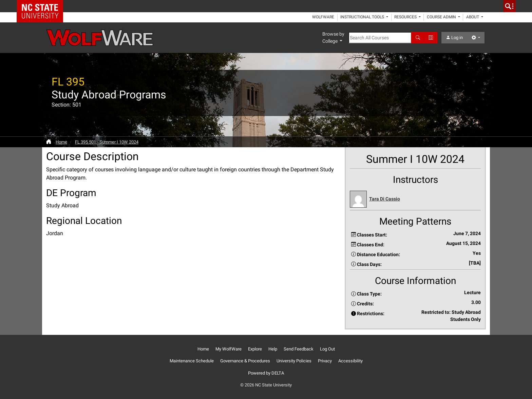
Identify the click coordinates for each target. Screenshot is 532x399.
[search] (509, 6)
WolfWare (323, 17)
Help (273, 349)
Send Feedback (299, 349)
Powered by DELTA (266, 373)
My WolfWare (229, 349)
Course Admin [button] (442, 17)
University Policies (294, 361)
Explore (255, 349)
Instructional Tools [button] (363, 17)
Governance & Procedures (245, 361)
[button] (415, 199)
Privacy (325, 361)
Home (61, 142)
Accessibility (350, 361)
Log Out (327, 349)
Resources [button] (406, 17)
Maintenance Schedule (192, 361)
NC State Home (42, 6)
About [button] (473, 17)
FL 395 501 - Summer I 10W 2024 (107, 142)
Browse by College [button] (333, 37)
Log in (454, 37)
